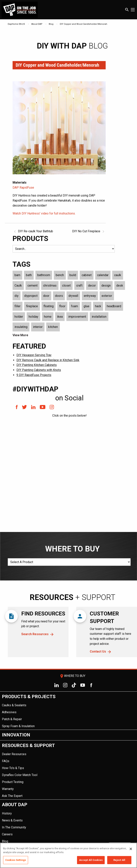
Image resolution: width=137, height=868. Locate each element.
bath (29, 275)
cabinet (87, 275)
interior (38, 327)
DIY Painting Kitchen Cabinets (37, 365)
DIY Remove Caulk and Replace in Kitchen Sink (48, 360)
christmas (50, 286)
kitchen (53, 327)
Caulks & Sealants (14, 705)
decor (92, 286)
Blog (51, 24)
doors (59, 296)
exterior (107, 296)
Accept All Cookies (91, 860)
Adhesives (9, 712)
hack (98, 306)
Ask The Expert (12, 796)
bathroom (44, 275)
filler (18, 306)
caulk (118, 275)
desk (120, 286)
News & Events (12, 820)
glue (86, 306)
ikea (60, 317)
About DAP (37, 24)
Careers (7, 834)
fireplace (32, 306)
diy (17, 296)
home (48, 317)
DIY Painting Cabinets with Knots (39, 370)
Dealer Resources (14, 754)
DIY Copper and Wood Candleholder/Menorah (83, 24)
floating (49, 306)
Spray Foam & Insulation (18, 726)
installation (99, 317)
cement (33, 286)
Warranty (8, 789)
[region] (68, 855)
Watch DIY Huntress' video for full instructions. (44, 213)
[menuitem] (68, 711)
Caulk (18, 286)
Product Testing (13, 782)
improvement (77, 317)
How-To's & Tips (13, 768)
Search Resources (35, 634)
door (46, 296)
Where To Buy (72, 676)
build (73, 275)
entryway (90, 296)
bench (60, 275)
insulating (21, 327)
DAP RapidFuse (23, 188)
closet (66, 286)
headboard (114, 306)
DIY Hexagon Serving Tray (34, 355)
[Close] (131, 849)
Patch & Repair (12, 719)
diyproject (31, 296)
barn (17, 275)
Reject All (119, 860)
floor (62, 306)
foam (74, 306)
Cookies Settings (16, 860)
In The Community (14, 827)
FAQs (6, 761)
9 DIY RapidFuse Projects (34, 375)
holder (19, 317)
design (106, 286)
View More (20, 335)
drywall (73, 296)
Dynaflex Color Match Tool (20, 775)
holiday (33, 317)
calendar (103, 275)
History (7, 813)
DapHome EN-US (16, 24)
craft (79, 286)
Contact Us (98, 651)
